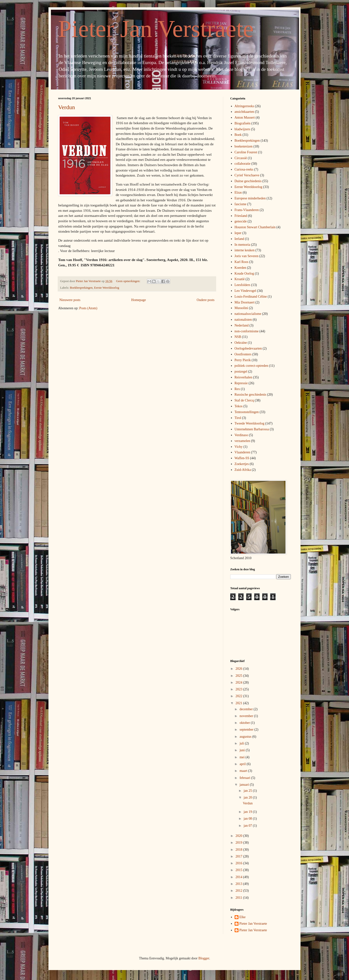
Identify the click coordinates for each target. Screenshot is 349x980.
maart (244, 771)
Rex (237, 389)
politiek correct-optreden (251, 366)
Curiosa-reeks (244, 169)
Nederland (242, 325)
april (243, 764)
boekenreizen (244, 146)
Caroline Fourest (246, 152)
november (247, 716)
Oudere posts (206, 300)
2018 (239, 850)
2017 (239, 856)
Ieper (238, 233)
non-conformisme (247, 331)
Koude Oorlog (244, 274)
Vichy (239, 447)
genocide (241, 221)
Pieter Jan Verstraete (156, 29)
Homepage (139, 300)
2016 (239, 863)
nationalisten (243, 320)
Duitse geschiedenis (248, 181)
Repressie (241, 383)
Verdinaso (241, 435)
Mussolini (241, 308)
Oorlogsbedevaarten (248, 348)
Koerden (240, 268)
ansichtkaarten (244, 112)
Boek (238, 135)
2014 (239, 877)
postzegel (241, 372)
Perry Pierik (243, 360)
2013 (239, 884)
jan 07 (248, 826)
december (246, 709)
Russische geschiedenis (250, 395)
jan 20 (248, 797)
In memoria (242, 245)
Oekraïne (241, 343)
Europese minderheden (250, 198)
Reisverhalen (243, 377)
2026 (239, 669)
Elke (243, 917)
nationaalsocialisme (248, 314)
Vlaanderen (242, 452)
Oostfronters (243, 354)
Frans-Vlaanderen (247, 210)
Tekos (239, 406)
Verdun (67, 107)
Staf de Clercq (244, 400)
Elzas (238, 192)
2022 (239, 696)
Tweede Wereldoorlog (250, 423)
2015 (239, 870)
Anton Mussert (245, 118)
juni (242, 750)
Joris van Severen (247, 256)
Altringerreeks (244, 106)
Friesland (241, 216)
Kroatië (240, 279)
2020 (239, 836)
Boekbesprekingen (81, 288)
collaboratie (243, 164)
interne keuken (245, 250)
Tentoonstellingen (247, 412)
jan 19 (248, 812)
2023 (239, 689)
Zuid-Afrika (243, 470)
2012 (239, 891)
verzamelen (242, 441)
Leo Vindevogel (246, 291)
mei (242, 757)
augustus (246, 737)
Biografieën (243, 123)
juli (242, 743)
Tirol (238, 418)
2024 (239, 682)
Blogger (204, 958)
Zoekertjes (242, 464)
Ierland (239, 239)
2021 (239, 703)
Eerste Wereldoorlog (107, 288)
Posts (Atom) (88, 308)
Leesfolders (242, 285)
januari (245, 785)
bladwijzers (242, 129)
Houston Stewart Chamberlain (255, 227)
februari (245, 778)
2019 (239, 843)
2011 (239, 898)
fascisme (241, 204)
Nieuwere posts (70, 300)
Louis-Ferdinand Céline (251, 297)
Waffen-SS (242, 458)
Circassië (241, 158)
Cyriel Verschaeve (247, 175)
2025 (239, 676)
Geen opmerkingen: (129, 281)
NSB (238, 337)
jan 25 (248, 791)
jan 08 (248, 819)
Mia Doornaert (245, 302)
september (247, 730)
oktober (245, 723)
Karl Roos (242, 262)
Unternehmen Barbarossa (252, 429)
